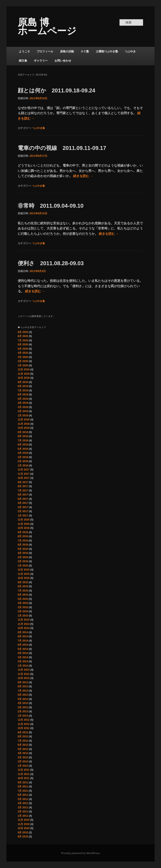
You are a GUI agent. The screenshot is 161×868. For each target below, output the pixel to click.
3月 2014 (23, 657)
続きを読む (83, 176)
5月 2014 (23, 649)
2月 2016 (23, 561)
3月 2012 (23, 757)
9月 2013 (23, 682)
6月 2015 (23, 595)
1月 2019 (23, 416)
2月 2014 (23, 661)
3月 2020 (23, 357)
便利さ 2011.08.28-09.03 (51, 263)
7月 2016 (23, 541)
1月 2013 (23, 716)
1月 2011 (23, 816)
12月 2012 (24, 720)
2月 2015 (23, 611)
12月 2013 (24, 670)
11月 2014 (24, 624)
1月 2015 (23, 616)
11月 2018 (24, 424)
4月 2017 (23, 503)
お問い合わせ (63, 61)
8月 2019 (23, 386)
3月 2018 (23, 457)
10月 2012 (24, 728)
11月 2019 (24, 374)
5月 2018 (23, 449)
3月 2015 (23, 607)
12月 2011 (24, 770)
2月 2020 (23, 361)
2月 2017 (23, 511)
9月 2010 (23, 833)
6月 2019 (23, 395)
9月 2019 (23, 382)
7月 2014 (23, 641)
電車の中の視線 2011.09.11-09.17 (62, 148)
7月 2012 (23, 741)
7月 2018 (23, 441)
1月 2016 (23, 566)
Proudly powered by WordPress (80, 853)
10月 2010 (24, 828)
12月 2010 (24, 820)
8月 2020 (23, 336)
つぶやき (130, 51)
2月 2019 (23, 411)
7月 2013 (23, 691)
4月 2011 (23, 803)
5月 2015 (23, 599)
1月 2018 (23, 466)
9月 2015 (23, 582)
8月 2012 (23, 736)
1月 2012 (23, 766)
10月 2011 (24, 778)
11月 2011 (24, 774)
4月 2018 (23, 453)
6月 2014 (23, 645)
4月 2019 (23, 403)
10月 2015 (24, 578)
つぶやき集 (38, 128)
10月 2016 (24, 528)
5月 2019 (23, 399)
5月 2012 (23, 749)
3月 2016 (23, 557)
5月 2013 (23, 699)
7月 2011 (23, 791)
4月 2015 (23, 603)
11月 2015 (24, 574)
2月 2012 (23, 762)
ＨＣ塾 (85, 51)
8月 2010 (23, 837)
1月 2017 (23, 516)
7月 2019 (23, 390)
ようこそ (24, 51)
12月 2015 (24, 570)
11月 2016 (24, 524)
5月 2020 (23, 349)
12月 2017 (24, 470)
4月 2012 (23, 753)
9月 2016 (23, 532)
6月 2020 (23, 345)
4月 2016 (23, 553)
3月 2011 (23, 807)
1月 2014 (23, 666)
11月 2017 (24, 474)
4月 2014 (23, 653)
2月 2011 (23, 812)
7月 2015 (23, 591)
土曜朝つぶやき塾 (107, 51)
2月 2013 (23, 711)
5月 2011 (23, 799)
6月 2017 (23, 495)
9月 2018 (23, 432)
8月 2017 (23, 486)
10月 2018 (24, 428)
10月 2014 (24, 628)
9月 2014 (23, 632)
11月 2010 (24, 824)
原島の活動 (67, 51)
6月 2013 (23, 695)
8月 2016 (23, 536)
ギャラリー (41, 61)
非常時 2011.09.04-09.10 (51, 206)
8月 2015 (23, 586)
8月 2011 (23, 787)
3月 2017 (23, 507)
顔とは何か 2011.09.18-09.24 (57, 90)
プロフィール (45, 51)
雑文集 (23, 61)
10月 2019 (24, 378)
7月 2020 (23, 340)
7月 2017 (23, 491)
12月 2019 (24, 370)
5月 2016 (23, 549)
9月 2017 (23, 482)
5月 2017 (23, 499)
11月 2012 (24, 724)
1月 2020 (23, 365)
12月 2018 (24, 420)
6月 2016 (23, 545)
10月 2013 (24, 678)
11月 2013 (24, 674)
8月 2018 (23, 436)
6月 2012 (23, 745)
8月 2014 (23, 636)
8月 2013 (23, 686)
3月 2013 (23, 707)
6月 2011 (23, 795)
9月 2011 (23, 782)
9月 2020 (23, 332)
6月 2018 (23, 445)
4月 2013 (23, 703)
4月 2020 (23, 353)
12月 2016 (24, 520)
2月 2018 (23, 461)
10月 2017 (24, 478)
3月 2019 (23, 407)
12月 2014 (24, 620)
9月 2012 (23, 732)
